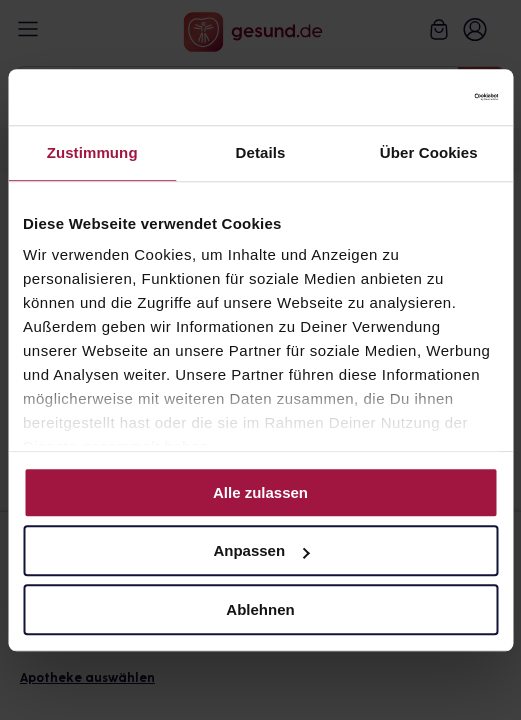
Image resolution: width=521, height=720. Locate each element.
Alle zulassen (260, 492)
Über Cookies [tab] (429, 152)
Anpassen (261, 550)
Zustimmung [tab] (92, 152)
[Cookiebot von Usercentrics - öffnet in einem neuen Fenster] (410, 97)
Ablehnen (260, 609)
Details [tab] (261, 152)
